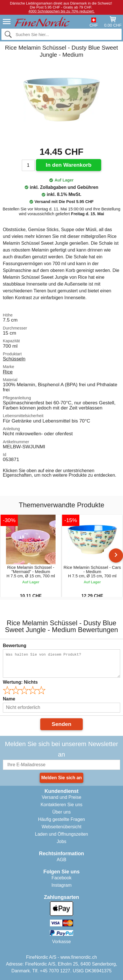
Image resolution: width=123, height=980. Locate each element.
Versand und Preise (61, 797)
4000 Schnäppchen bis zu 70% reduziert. (61, 11)
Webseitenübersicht (61, 827)
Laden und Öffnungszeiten (61, 834)
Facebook (61, 878)
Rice (8, 372)
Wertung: (20, 682)
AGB (61, 860)
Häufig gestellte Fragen (61, 819)
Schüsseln (14, 359)
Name (9, 699)
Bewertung (15, 646)
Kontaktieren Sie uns (61, 805)
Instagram (61, 885)
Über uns (62, 812)
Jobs (61, 841)
